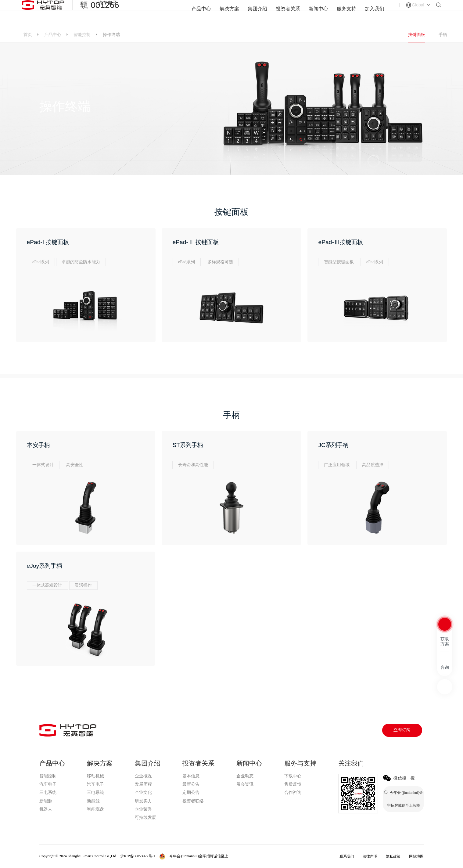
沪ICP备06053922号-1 (138, 856)
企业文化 (143, 792)
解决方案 (229, 13)
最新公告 (191, 784)
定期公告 (191, 792)
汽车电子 (108, 3)
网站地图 (416, 856)
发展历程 (143, 784)
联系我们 (347, 856)
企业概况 (143, 776)
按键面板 (417, 34)
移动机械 (95, 776)
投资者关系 (288, 13)
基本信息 (191, 776)
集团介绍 (257, 13)
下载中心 (293, 776)
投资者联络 (193, 801)
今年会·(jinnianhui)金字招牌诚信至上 (151, 3)
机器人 (46, 809)
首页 (28, 34)
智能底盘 (95, 809)
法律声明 (370, 856)
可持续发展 (145, 818)
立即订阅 (402, 730)
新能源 (46, 801)
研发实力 (143, 801)
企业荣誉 (143, 809)
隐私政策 (393, 856)
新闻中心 (318, 13)
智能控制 (82, 34)
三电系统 (48, 792)
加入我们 (375, 13)
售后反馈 (293, 784)
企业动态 (245, 776)
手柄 (443, 34)
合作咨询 (293, 792)
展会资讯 (245, 784)
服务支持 (346, 13)
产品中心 (201, 13)
